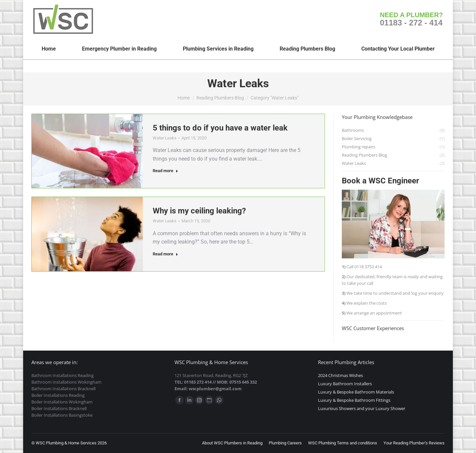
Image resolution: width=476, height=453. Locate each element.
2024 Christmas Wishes (340, 375)
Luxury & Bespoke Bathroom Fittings (354, 400)
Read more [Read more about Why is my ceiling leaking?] (165, 254)
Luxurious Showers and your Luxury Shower (362, 408)
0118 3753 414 (368, 267)
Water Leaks (165, 138)
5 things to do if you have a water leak (220, 128)
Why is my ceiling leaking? (199, 211)
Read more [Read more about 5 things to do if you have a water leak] (165, 171)
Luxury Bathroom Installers (345, 384)
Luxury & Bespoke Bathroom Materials (356, 392)
